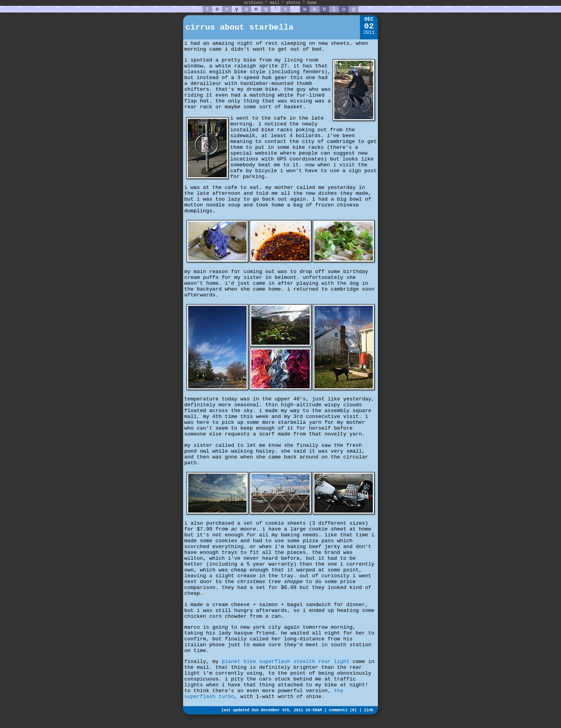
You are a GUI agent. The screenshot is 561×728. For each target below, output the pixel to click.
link (369, 710)
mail (275, 3)
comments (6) (343, 710)
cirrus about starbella (239, 27)
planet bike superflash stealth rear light (286, 662)
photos (293, 3)
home (312, 3)
